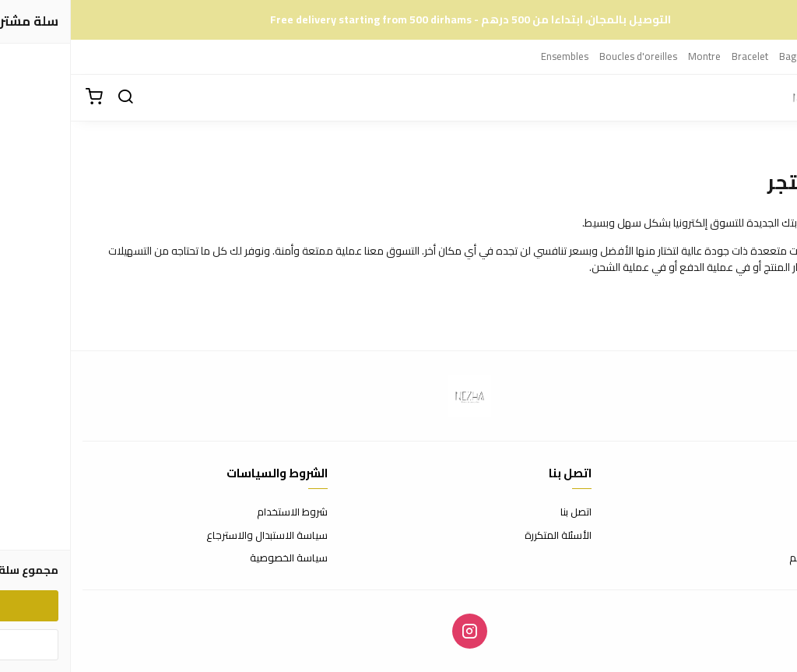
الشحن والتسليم (752, 558)
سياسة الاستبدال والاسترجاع (196, 536)
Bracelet (679, 56)
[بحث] (54, 97)
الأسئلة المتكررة (487, 536)
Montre (634, 56)
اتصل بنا (505, 512)
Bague (722, 56)
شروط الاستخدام (221, 512)
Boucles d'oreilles (567, 56)
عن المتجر (765, 512)
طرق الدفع (762, 536)
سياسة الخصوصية (218, 558)
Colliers (764, 56)
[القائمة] (774, 97)
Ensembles (494, 56)
